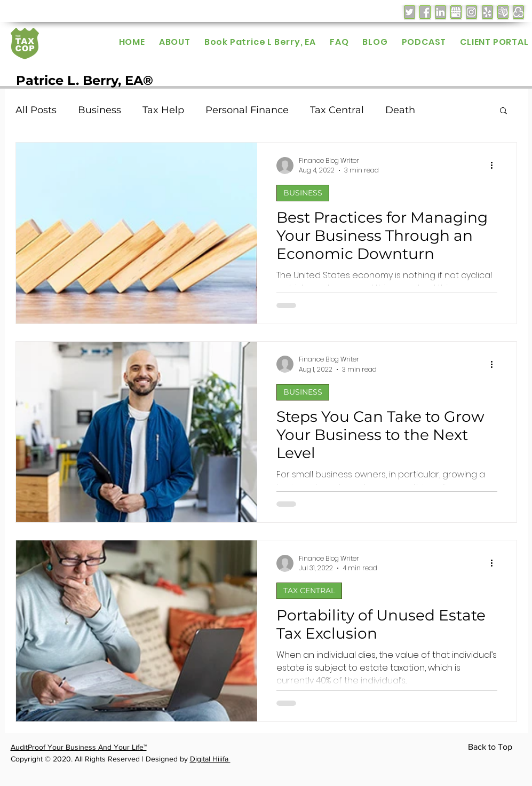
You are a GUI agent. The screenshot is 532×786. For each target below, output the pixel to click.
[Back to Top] (492, 748)
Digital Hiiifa (210, 759)
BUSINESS (303, 193)
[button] (503, 111)
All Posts (36, 110)
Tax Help (163, 110)
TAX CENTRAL (309, 591)
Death (400, 110)
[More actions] (496, 166)
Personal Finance (247, 110)
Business (100, 110)
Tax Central (337, 110)
